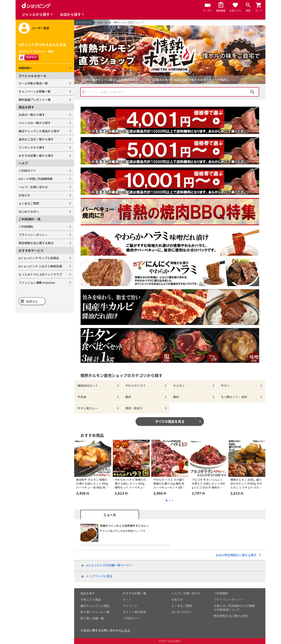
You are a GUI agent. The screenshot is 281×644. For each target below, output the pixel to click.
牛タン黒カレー (88, 408)
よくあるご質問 (29, 203)
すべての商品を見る (170, 421)
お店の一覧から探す (32, 115)
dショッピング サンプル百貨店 (39, 258)
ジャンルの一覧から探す (35, 123)
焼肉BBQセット (88, 385)
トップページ (84, 22)
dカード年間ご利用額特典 (36, 179)
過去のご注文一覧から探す (36, 139)
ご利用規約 (26, 227)
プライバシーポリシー (33, 235)
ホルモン (179, 385)
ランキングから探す (32, 147)
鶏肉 (176, 397)
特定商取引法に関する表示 (36, 243)
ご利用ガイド (27, 171)
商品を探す (88, 593)
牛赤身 (82, 397)
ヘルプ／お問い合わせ (33, 187)
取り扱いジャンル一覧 (95, 612)
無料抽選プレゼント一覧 (35, 100)
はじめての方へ (29, 212)
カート (127, 599)
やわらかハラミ (136, 385)
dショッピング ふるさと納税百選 (40, 266)
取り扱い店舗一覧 (92, 618)
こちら (126, 630)
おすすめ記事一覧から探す (36, 156)
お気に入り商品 (91, 599)
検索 (253, 92)
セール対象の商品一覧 (33, 83)
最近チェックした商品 (95, 606)
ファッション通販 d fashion (37, 283)
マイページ (130, 606)
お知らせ (24, 195)
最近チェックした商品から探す (39, 131)
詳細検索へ (25, 68)
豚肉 (128, 397)
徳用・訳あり (134, 408)
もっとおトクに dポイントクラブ (40, 274)
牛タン (225, 385)
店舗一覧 (102, 22)
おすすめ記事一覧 (134, 593)
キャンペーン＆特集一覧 (35, 91)
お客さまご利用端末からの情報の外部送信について (234, 608)
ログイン (32, 301)
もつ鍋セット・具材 (234, 397)
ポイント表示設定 (134, 612)
